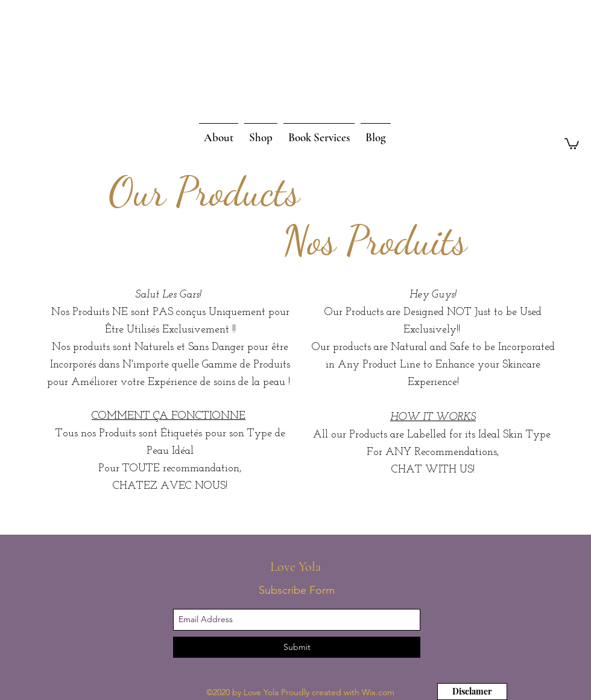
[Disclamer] (472, 692)
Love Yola (297, 567)
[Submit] (297, 647)
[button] (572, 143)
